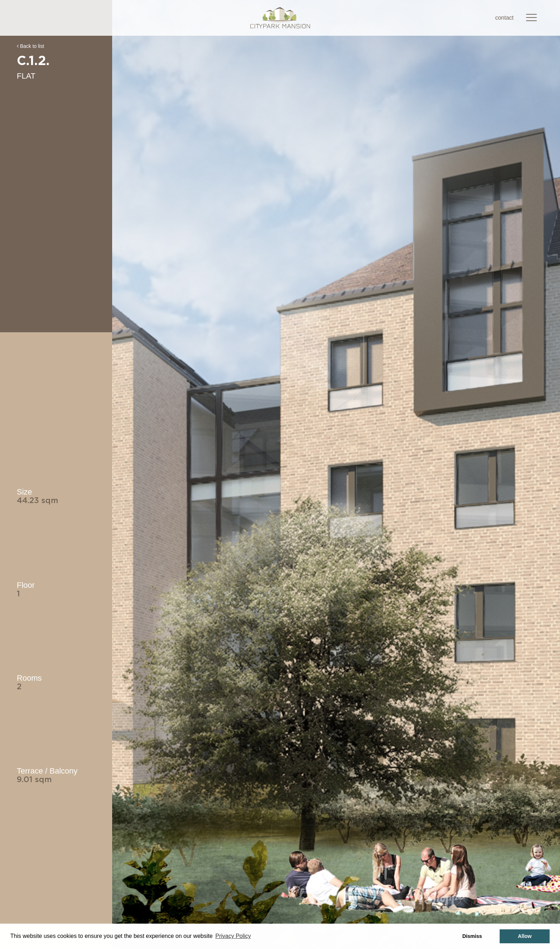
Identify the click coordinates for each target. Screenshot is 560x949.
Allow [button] (525, 936)
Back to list (31, 46)
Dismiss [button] (472, 936)
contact (504, 18)
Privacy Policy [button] (233, 936)
